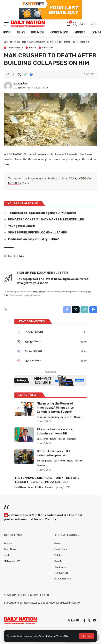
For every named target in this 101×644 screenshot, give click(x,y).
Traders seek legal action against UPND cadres (42, 213)
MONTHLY (15, 183)
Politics (62, 439)
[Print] (31, 74)
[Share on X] (19, 74)
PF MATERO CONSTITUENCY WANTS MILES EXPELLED (46, 219)
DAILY (73, 179)
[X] (50, 342)
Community (15, 48)
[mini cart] (69, 24)
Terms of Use (63, 636)
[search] (75, 24)
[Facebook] (50, 332)
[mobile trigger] (7, 24)
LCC (22, 256)
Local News (67, 417)
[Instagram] (50, 351)
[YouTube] (94, 621)
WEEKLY (83, 179)
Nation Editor (21, 84)
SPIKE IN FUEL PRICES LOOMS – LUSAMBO (38, 233)
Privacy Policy (45, 636)
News (33, 48)
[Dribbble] (50, 361)
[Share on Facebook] (13, 74)
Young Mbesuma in (22, 226)
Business (41, 417)
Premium (48, 48)
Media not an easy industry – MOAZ (34, 239)
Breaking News (44, 461)
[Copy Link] (25, 74)
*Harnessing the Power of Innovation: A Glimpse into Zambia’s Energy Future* (55, 408)
